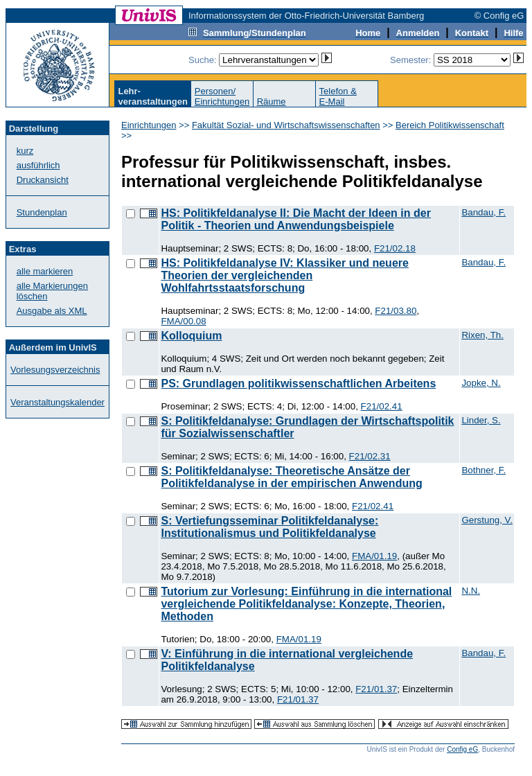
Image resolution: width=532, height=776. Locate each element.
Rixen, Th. (482, 335)
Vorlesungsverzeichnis (55, 370)
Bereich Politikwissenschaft (450, 125)
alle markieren (45, 271)
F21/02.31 (370, 456)
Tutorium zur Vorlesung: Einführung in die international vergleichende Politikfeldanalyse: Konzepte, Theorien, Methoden (306, 604)
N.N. (471, 591)
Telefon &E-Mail (338, 96)
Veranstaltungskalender (57, 402)
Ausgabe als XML (52, 311)
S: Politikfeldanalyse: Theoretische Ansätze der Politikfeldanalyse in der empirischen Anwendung (291, 477)
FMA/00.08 (183, 321)
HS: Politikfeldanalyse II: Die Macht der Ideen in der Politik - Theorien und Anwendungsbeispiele (295, 219)
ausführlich (38, 165)
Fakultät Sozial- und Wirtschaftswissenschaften (286, 125)
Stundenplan (42, 212)
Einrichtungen (149, 125)
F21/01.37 (376, 689)
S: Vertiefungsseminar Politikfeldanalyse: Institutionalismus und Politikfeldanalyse (269, 527)
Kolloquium (191, 336)
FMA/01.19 (374, 556)
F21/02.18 (395, 248)
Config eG (462, 749)
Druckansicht (43, 180)
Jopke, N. (481, 383)
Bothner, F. (484, 470)
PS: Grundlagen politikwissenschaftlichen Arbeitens (298, 383)
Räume (272, 102)
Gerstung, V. (487, 520)
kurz (25, 151)
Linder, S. (481, 420)
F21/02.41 (382, 406)
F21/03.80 (396, 311)
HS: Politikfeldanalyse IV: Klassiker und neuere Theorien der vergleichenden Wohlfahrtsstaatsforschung (284, 275)
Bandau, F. (484, 212)
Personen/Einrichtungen (222, 96)
